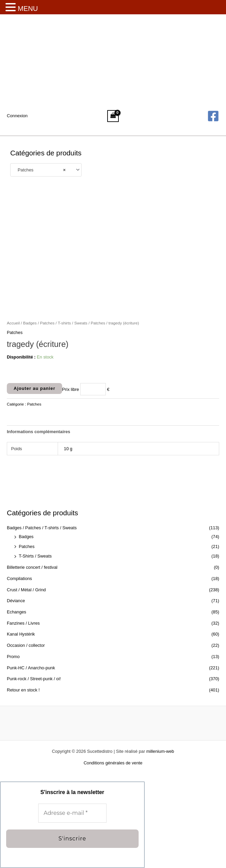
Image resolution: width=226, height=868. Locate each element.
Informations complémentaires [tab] (39, 432)
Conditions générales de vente (113, 763)
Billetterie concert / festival (32, 567)
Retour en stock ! (23, 690)
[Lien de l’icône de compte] (17, 116)
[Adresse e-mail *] (72, 813)
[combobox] (46, 170)
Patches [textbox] (40, 170)
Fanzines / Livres (23, 623)
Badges (26, 537)
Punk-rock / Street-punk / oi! (34, 679)
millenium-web (160, 751)
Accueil (13, 323)
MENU (28, 9)
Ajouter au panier (34, 388)
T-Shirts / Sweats (35, 556)
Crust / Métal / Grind (26, 590)
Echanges (17, 612)
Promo (13, 657)
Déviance (16, 601)
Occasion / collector (26, 645)
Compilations (19, 578)
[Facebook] (213, 116)
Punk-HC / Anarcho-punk (31, 668)
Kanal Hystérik (21, 634)
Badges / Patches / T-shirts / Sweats (42, 528)
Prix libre (71, 389)
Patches (27, 546)
